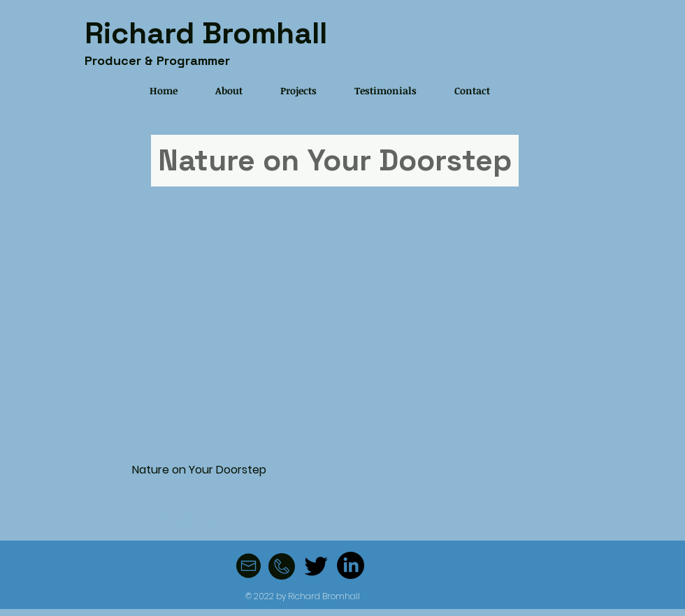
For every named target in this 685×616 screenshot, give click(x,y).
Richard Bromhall (206, 33)
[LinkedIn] (351, 565)
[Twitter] (316, 565)
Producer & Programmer (157, 60)
